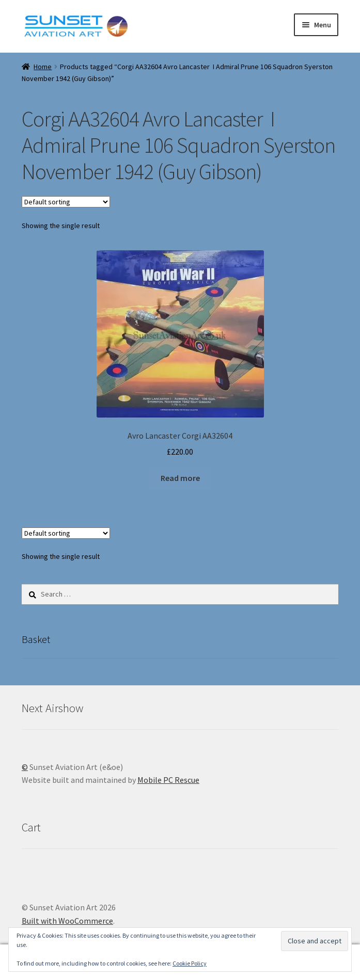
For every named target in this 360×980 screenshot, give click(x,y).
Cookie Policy (190, 963)
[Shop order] (66, 202)
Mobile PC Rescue (168, 780)
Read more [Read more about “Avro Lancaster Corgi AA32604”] (180, 478)
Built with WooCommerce (67, 921)
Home (43, 67)
